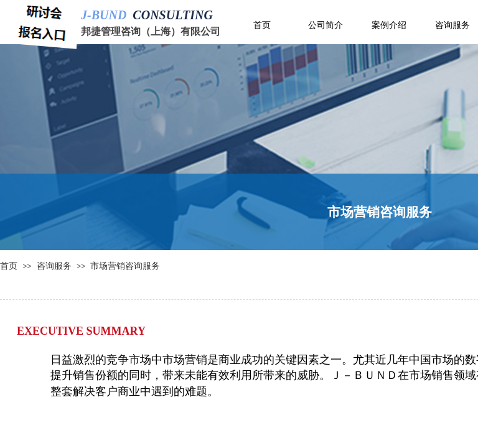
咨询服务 (54, 266)
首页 (9, 266)
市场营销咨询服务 (125, 266)
